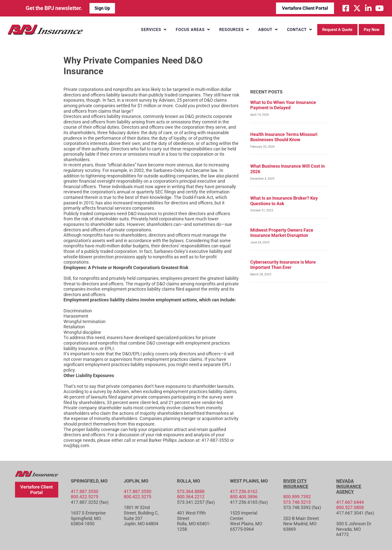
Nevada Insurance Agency (349, 486)
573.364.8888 (191, 491)
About (268, 29)
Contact (299, 29)
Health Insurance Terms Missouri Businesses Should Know (284, 137)
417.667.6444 (350, 502)
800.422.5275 (84, 497)
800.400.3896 (244, 497)
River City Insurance (296, 484)
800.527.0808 (350, 507)
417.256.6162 (244, 491)
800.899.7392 (297, 497)
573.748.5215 (297, 502)
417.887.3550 (84, 491)
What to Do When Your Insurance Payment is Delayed (283, 105)
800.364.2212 (191, 497)
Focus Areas (193, 29)
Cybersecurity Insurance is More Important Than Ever (283, 265)
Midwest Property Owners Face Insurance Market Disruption (282, 233)
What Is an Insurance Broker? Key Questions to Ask (284, 201)
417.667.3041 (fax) (355, 513)
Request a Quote (337, 30)
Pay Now (372, 30)
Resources (234, 29)
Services (154, 29)
